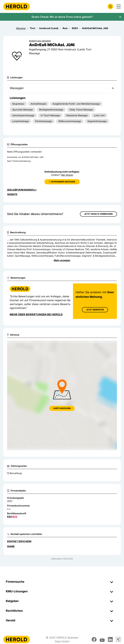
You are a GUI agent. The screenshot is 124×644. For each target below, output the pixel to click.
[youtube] (102, 639)
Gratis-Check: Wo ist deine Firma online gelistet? (62, 17)
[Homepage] (17, 6)
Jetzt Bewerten (95, 310)
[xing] (118, 639)
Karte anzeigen (62, 408)
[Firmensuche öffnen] (110, 6)
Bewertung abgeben (40, 41)
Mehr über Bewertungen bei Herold (36, 314)
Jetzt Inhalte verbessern (98, 214)
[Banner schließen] (120, 17)
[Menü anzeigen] (119, 6)
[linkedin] (110, 639)
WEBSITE (12, 194)
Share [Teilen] (11, 546)
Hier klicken (67, 175)
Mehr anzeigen (62, 260)
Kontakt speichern (19, 541)
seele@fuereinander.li (22, 190)
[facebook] (94, 639)
